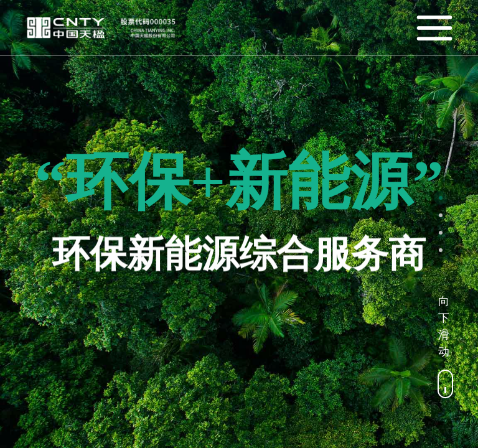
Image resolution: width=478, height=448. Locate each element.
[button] (441, 198)
